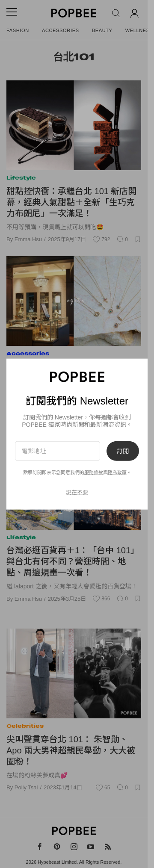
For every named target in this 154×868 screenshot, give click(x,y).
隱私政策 (117, 472)
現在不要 (77, 492)
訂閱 (123, 451)
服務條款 (94, 472)
